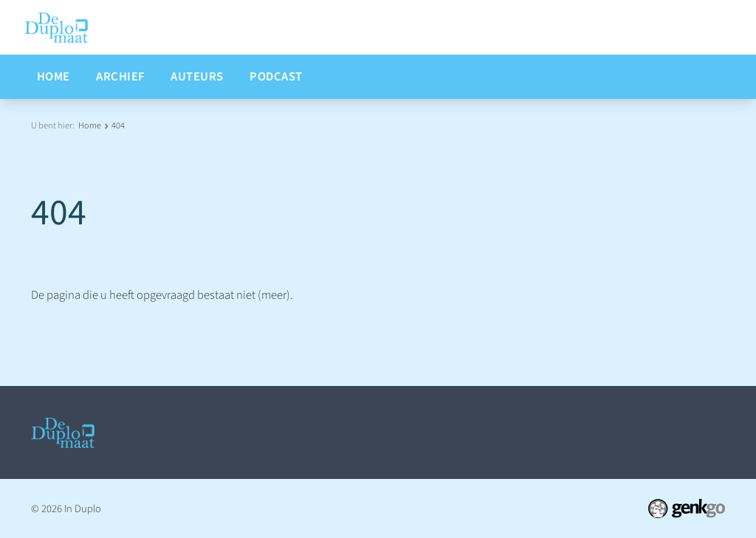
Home (90, 125)
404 (118, 125)
